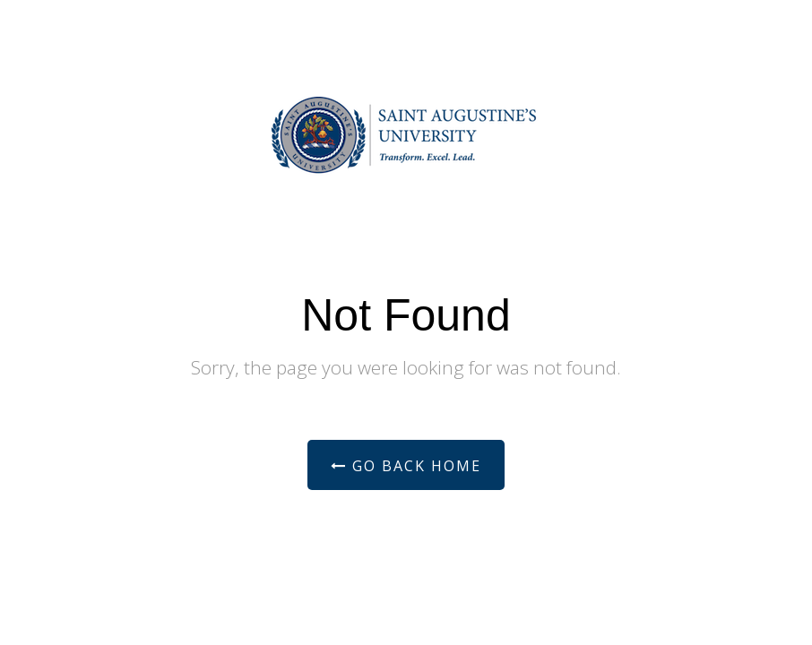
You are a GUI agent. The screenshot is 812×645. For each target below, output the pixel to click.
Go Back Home (406, 466)
